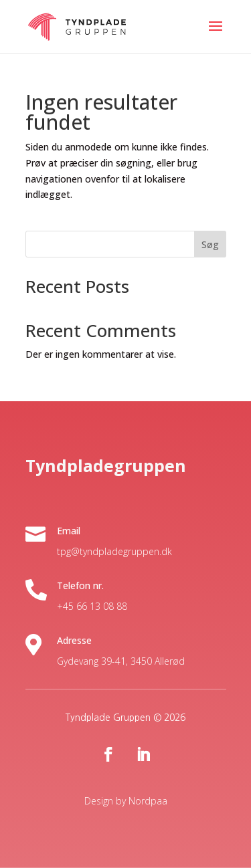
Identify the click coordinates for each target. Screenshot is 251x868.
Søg (210, 244)
